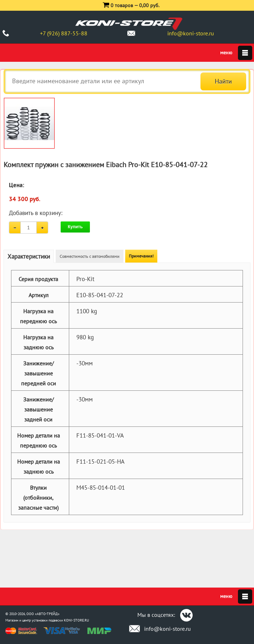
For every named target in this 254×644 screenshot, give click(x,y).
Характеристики (29, 256)
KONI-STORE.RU (77, 620)
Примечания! (141, 256)
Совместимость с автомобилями (90, 256)
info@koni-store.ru (191, 33)
